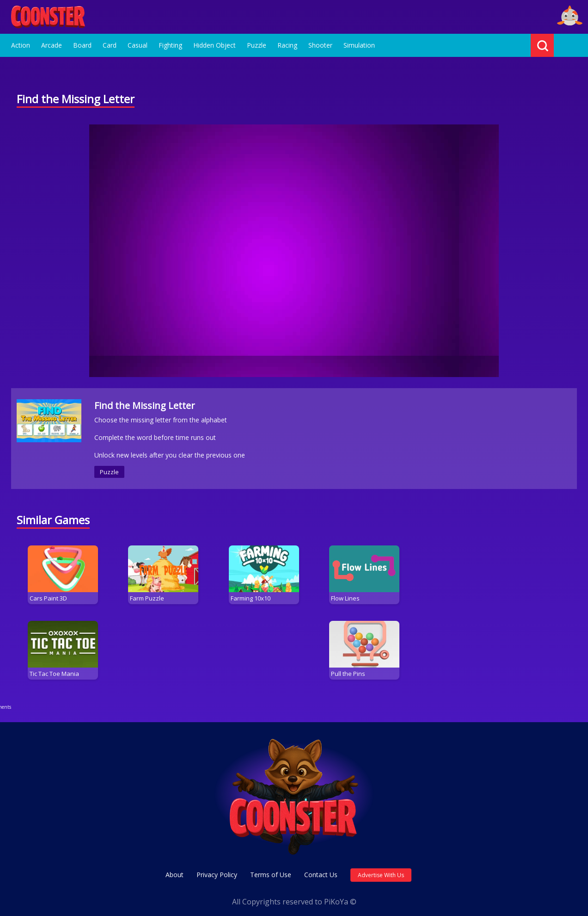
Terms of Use (271, 867)
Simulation (359, 45)
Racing (287, 45)
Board (82, 45)
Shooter (320, 45)
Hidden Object (214, 45)
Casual (138, 45)
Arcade (52, 45)
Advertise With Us (381, 868)
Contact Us (321, 867)
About (175, 867)
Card (110, 45)
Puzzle (257, 45)
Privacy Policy (217, 867)
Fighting (170, 45)
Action (21, 45)
